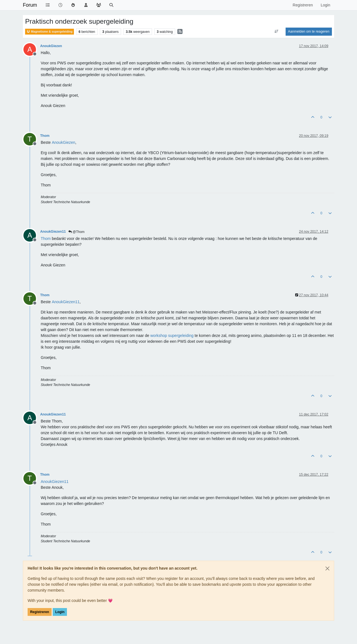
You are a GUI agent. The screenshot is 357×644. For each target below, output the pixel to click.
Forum (30, 5)
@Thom (76, 232)
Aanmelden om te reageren (309, 31)
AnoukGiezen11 (53, 232)
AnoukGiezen (51, 46)
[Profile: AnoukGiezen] (64, 142)
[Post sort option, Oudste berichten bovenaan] (276, 31)
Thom (45, 136)
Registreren (40, 612)
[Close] (327, 568)
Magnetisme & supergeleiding (50, 32)
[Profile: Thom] (46, 239)
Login (60, 612)
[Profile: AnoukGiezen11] (66, 302)
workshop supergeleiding (172, 336)
